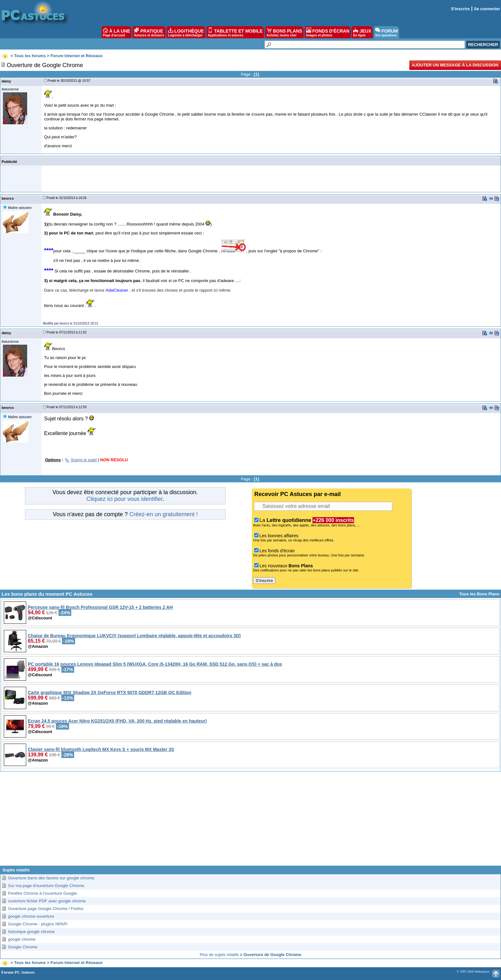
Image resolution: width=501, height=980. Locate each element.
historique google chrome (31, 932)
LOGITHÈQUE (186, 32)
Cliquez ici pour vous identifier (124, 499)
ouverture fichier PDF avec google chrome (47, 901)
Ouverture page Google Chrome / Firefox (46, 909)
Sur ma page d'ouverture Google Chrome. (47, 886)
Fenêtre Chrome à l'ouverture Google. (43, 893)
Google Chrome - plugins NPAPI (38, 924)
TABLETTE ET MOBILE (235, 32)
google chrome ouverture (31, 916)
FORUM (386, 32)
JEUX (362, 32)
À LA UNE (116, 32)
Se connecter (487, 9)
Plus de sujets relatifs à (250, 955)
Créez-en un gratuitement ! (164, 514)
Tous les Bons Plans (479, 594)
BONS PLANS (284, 32)
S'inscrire (460, 9)
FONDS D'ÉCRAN (328, 32)
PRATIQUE (149, 32)
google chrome (22, 939)
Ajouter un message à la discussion (455, 65)
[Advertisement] (250, 821)
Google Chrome (23, 947)
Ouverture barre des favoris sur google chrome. (52, 878)
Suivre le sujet (84, 460)
